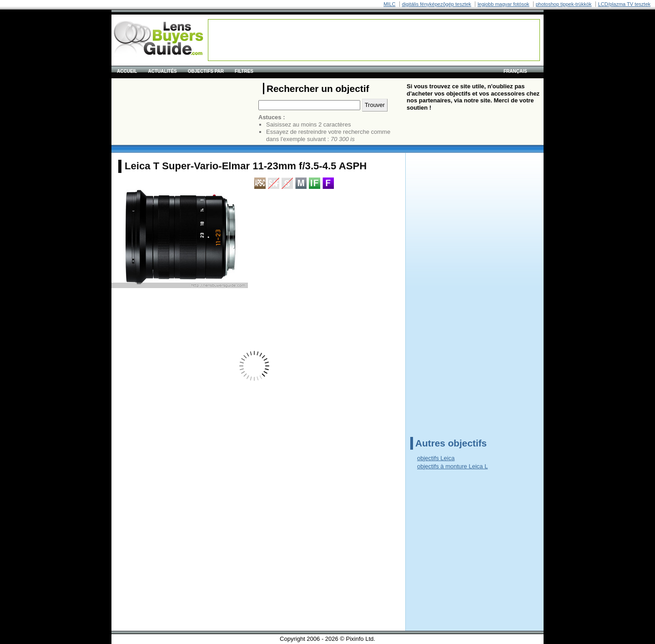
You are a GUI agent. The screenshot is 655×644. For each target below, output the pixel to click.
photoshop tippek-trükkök (564, 4)
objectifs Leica (436, 458)
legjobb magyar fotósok (504, 4)
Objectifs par (206, 71)
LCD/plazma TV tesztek (624, 4)
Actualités (162, 71)
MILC (389, 4)
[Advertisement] (374, 40)
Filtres (244, 71)
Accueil (127, 71)
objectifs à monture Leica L (452, 466)
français (515, 71)
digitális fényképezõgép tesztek (437, 4)
